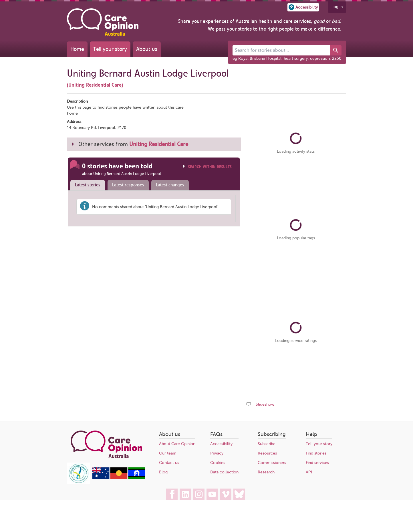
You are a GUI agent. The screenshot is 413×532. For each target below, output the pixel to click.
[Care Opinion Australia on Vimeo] (226, 494)
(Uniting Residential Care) (95, 85)
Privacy (217, 453)
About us (147, 49)
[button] (303, 7)
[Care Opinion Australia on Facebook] (172, 494)
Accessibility (221, 444)
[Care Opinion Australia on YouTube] (212, 494)
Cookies (218, 463)
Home (77, 49)
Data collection (224, 472)
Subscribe (267, 444)
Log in (337, 7)
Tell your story (110, 49)
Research (266, 472)
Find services (317, 463)
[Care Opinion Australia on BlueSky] (239, 494)
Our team (168, 453)
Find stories (316, 453)
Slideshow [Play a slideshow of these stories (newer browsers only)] (265, 404)
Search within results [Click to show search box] (210, 167)
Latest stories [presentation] (88, 185)
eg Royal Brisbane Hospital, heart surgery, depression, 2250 (287, 58)
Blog (163, 472)
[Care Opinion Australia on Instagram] (199, 494)
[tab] (86, 185)
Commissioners (272, 463)
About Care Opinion (177, 444)
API (309, 472)
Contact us (169, 463)
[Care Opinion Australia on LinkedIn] (185, 494)
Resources (267, 453)
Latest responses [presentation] (128, 185)
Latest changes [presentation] (170, 185)
